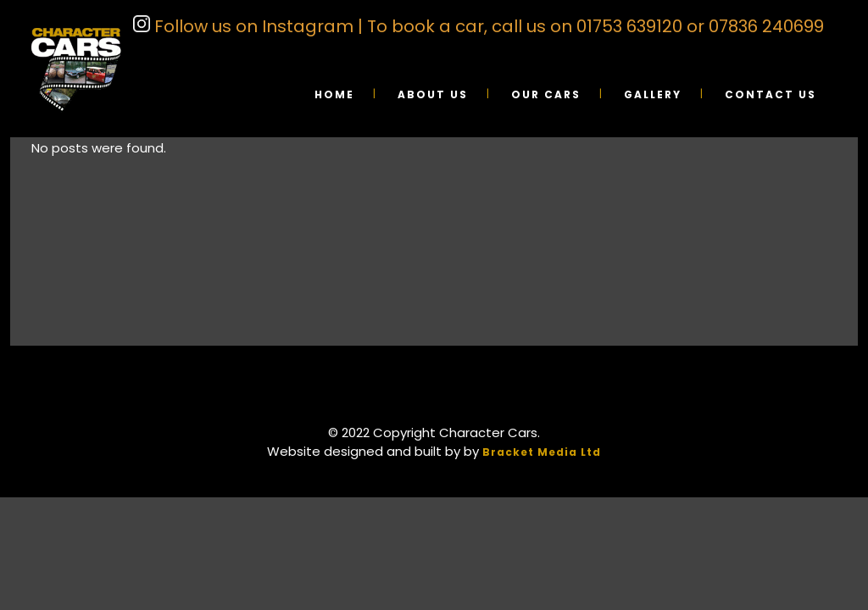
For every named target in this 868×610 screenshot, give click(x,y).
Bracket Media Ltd (542, 452)
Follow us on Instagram (252, 26)
